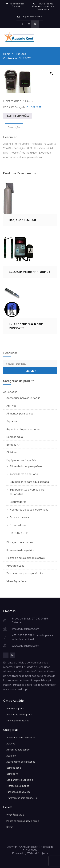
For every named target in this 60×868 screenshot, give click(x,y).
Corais (10, 827)
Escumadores (18, 502)
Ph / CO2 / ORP (34, 107)
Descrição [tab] (14, 127)
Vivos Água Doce (16, 581)
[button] (52, 74)
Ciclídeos (12, 452)
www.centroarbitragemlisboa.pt (31, 680)
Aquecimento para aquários (23, 429)
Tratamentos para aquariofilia (25, 573)
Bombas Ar (13, 444)
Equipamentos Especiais (21, 460)
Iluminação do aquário (18, 720)
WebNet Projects (38, 853)
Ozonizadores (18, 525)
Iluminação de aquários (20, 550)
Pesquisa (30, 371)
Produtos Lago (15, 565)
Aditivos (11, 406)
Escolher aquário (15, 708)
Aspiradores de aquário (24, 474)
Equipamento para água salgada (29, 482)
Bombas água (15, 437)
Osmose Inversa (19, 517)
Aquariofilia (10, 392)
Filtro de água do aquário (19, 714)
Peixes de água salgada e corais (26, 558)
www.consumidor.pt (16, 689)
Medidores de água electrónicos (29, 509)
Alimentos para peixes (20, 413)
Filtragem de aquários (20, 542)
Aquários (12, 421)
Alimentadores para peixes (26, 466)
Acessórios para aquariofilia (23, 398)
